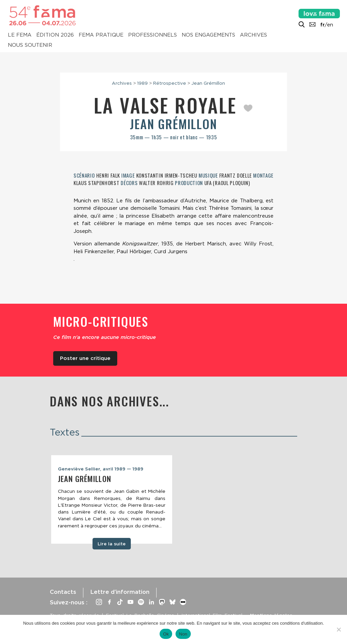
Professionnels (152, 35)
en (330, 25)
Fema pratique (101, 35)
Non (183, 634)
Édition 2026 (55, 35)
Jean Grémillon (208, 83)
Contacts (63, 592)
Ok (166, 634)
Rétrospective (170, 83)
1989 (142, 83)
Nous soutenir (30, 45)
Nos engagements (208, 35)
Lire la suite (112, 544)
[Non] (339, 629)
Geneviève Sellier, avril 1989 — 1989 (101, 469)
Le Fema (20, 35)
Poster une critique (85, 358)
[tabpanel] (112, 500)
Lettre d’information (120, 592)
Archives (253, 35)
